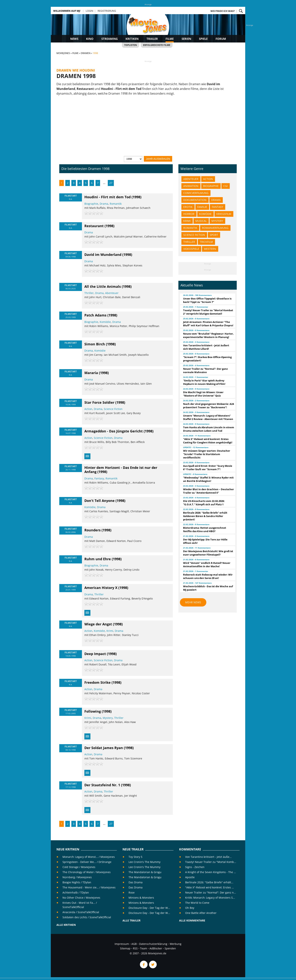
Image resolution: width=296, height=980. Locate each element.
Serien (186, 39)
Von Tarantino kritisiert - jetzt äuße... (208, 857)
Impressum (122, 944)
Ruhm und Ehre (98, 559)
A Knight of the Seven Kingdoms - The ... (211, 872)
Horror (189, 214)
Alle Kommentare (192, 920)
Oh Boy (190, 908)
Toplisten (131, 45)
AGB (134, 944)
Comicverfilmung (196, 193)
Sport (214, 235)
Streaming (110, 39)
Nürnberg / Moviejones (77, 877)
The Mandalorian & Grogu (145, 872)
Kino (90, 39)
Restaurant (94, 226)
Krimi (110, 631)
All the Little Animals (103, 286)
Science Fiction (113, 409)
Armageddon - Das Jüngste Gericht (114, 431)
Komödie (105, 322)
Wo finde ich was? (223, 11)
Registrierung (107, 11)
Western (210, 249)
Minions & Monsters (141, 898)
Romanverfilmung (215, 228)
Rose (132, 892)
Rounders (92, 530)
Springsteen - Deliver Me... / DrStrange (87, 862)
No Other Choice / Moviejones (81, 898)
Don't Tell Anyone (99, 501)
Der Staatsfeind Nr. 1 (102, 785)
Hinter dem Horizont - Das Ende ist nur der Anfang (121, 470)
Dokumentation (195, 200)
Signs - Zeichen (195, 867)
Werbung (176, 944)
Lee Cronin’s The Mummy (145, 862)
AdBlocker (156, 948)
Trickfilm (206, 242)
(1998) (136, 197)
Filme (170, 39)
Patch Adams (95, 315)
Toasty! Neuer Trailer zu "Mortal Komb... (211, 862)
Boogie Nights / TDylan (77, 882)
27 (111, 183)
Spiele (203, 39)
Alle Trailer (131, 920)
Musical (201, 221)
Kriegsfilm (224, 214)
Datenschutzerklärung (153, 944)
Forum (221, 39)
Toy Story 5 (135, 857)
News (74, 39)
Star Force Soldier (99, 402)
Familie (202, 207)
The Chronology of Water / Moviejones (87, 872)
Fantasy (99, 478)
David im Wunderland (103, 255)
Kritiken (132, 39)
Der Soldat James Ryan (104, 748)
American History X (101, 588)
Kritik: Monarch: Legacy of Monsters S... (210, 898)
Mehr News (193, 602)
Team (144, 948)
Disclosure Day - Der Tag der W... (149, 908)
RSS (135, 948)
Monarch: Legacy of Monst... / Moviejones (89, 857)
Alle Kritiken (66, 925)
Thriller (89, 293)
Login (89, 11)
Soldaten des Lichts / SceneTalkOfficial (87, 917)
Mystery (108, 718)
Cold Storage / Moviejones (79, 867)
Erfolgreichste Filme (157, 45)
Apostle (190, 877)
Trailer (152, 39)
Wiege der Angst (98, 624)
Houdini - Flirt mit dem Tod (108, 197)
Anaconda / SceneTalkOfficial (81, 912)
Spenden (170, 948)
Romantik (116, 204)
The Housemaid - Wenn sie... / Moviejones (89, 887)
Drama (104, 204)
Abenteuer (112, 293)
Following (93, 711)
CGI (225, 186)
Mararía (91, 373)
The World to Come (197, 903)
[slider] (94, 213)
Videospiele (191, 249)
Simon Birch (95, 344)
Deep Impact (95, 654)
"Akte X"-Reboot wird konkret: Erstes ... (210, 887)
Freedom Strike (98, 682)
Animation (191, 186)
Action (88, 409)
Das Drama (136, 882)
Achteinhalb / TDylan (76, 892)
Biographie (91, 204)
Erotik (188, 207)
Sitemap (125, 948)
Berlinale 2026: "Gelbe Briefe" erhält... (209, 882)
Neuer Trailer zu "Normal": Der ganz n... (211, 892)
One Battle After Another (201, 913)
